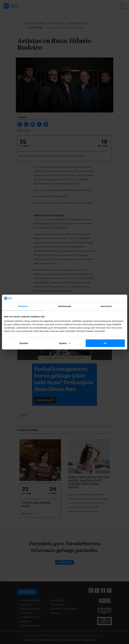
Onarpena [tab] (23, 306)
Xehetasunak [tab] (65, 306)
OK (105, 343)
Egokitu (65, 343)
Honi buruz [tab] (106, 306)
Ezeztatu (24, 343)
